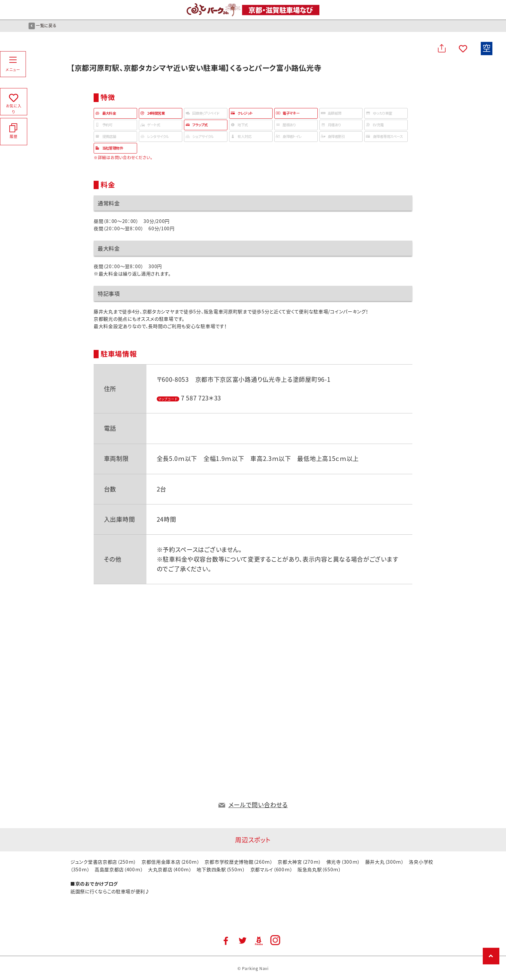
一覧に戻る (42, 26)
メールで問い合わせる (258, 805)
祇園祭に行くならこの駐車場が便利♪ (110, 891)
